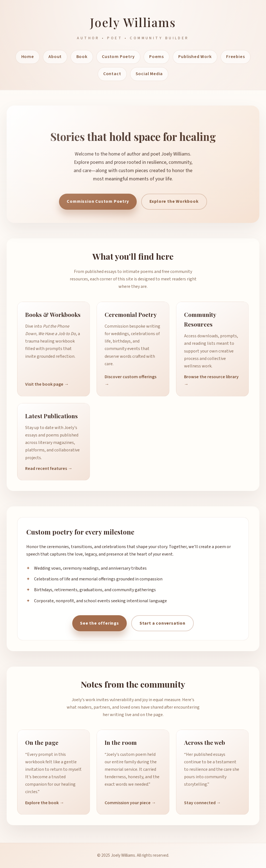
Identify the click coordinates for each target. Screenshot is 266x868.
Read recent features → (49, 469)
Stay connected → (202, 803)
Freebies (235, 57)
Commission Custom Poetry (98, 201)
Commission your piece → (130, 803)
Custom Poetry (118, 57)
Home (28, 57)
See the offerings (100, 623)
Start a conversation (162, 623)
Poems (157, 57)
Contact (112, 74)
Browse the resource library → (211, 381)
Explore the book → (45, 803)
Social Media (149, 74)
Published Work (195, 57)
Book (82, 57)
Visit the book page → (47, 384)
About (55, 57)
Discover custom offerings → (131, 381)
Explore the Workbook (174, 201)
